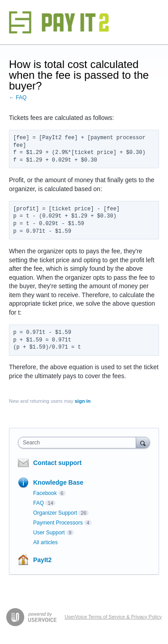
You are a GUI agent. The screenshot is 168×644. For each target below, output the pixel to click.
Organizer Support (55, 513)
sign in (83, 401)
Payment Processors (58, 523)
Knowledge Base (58, 482)
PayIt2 (42, 560)
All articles (45, 542)
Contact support (57, 463)
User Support (49, 533)
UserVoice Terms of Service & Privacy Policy (113, 617)
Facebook (45, 493)
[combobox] (79, 443)
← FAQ (18, 98)
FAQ (39, 503)
